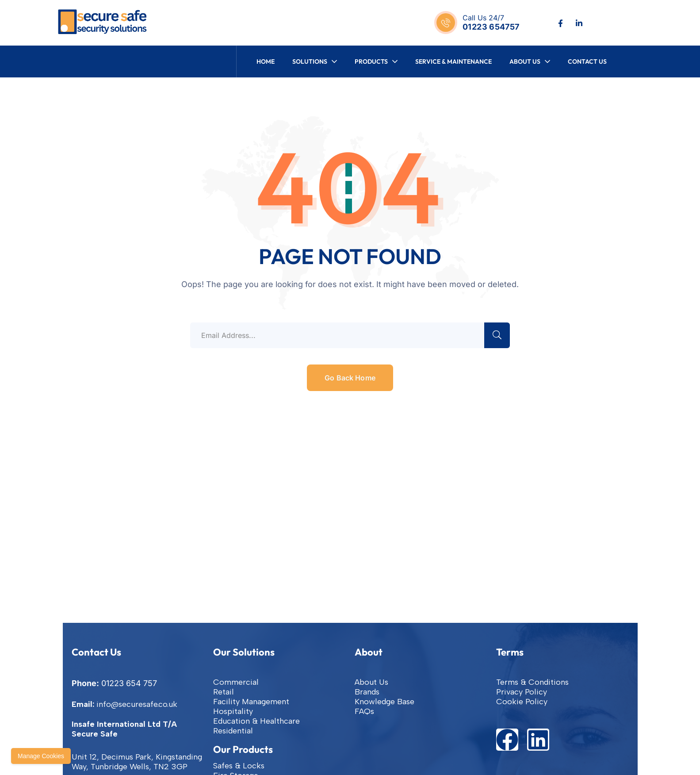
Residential (233, 731)
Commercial (236, 682)
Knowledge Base (384, 702)
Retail (224, 692)
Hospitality (233, 711)
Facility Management (251, 702)
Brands (367, 692)
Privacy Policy (522, 692)
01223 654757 (491, 27)
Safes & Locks (239, 766)
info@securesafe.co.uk (137, 704)
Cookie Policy (522, 702)
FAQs (364, 711)
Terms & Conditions (532, 682)
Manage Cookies (41, 756)
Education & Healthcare (256, 721)
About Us (371, 682)
